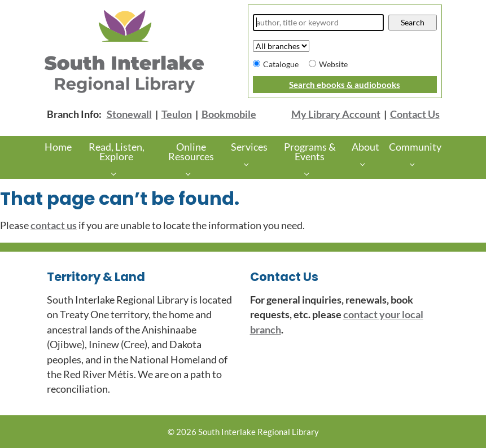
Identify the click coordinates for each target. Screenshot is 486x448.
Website (333, 64)
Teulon (177, 114)
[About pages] (365, 163)
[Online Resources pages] (191, 174)
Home (58, 147)
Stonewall (129, 114)
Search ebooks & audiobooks (345, 85)
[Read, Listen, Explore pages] (117, 174)
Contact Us (415, 114)
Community (415, 147)
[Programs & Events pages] (310, 174)
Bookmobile (229, 114)
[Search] (319, 23)
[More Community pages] (415, 163)
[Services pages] (249, 163)
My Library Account (336, 114)
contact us (54, 225)
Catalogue (281, 64)
